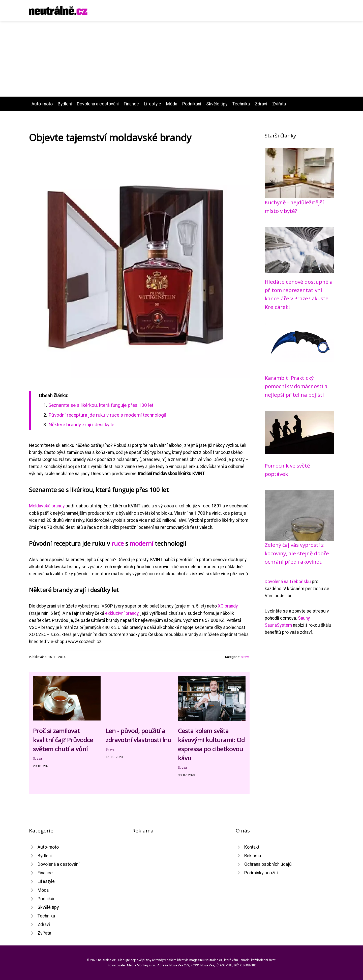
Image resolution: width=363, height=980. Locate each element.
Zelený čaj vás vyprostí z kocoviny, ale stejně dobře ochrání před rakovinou (297, 553)
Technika (241, 104)
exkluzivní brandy (122, 613)
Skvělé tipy (217, 104)
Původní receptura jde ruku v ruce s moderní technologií (107, 415)
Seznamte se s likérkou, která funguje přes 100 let (101, 405)
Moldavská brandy (47, 506)
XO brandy (228, 606)
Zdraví (261, 104)
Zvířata (279, 104)
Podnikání (192, 104)
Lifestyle (153, 104)
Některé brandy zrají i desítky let (82, 425)
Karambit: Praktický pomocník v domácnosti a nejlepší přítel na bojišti (296, 386)
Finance (131, 104)
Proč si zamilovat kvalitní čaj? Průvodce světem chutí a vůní (63, 740)
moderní (141, 543)
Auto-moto (42, 104)
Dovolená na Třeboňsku (288, 582)
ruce (118, 543)
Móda (172, 104)
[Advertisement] (181, 59)
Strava (245, 657)
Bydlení (65, 104)
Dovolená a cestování (98, 104)
